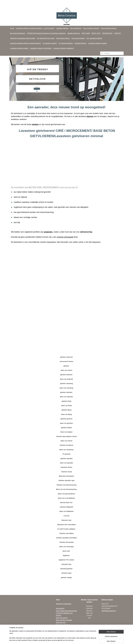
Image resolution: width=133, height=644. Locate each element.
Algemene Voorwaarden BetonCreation (23, 38)
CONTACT (118, 33)
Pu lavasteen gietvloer (50, 43)
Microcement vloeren (63, 38)
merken (35, 124)
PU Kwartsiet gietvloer (66, 43)
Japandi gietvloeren (74, 33)
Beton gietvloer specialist (64, 620)
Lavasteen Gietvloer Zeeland (97, 43)
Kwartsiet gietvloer (80, 43)
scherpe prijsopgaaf (65, 237)
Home (12, 28)
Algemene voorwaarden (64, 604)
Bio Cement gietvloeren (18, 33)
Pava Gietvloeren (76, 28)
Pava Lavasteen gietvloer (91, 28)
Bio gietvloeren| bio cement (46, 38)
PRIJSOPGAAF (107, 33)
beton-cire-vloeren (62, 618)
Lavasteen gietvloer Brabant (19, 48)
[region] (53, 636)
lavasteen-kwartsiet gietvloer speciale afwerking (26, 43)
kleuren (90, 116)
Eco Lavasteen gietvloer (94, 38)
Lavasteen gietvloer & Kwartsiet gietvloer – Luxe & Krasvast (35, 28)
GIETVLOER (86, 33)
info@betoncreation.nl (109, 611)
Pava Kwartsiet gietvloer (109, 28)
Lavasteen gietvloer (62, 28)
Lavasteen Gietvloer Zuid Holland (41, 48)
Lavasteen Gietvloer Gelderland (63, 48)
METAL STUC (96, 33)
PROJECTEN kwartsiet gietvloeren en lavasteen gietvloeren (46, 33)
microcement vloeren (78, 38)
